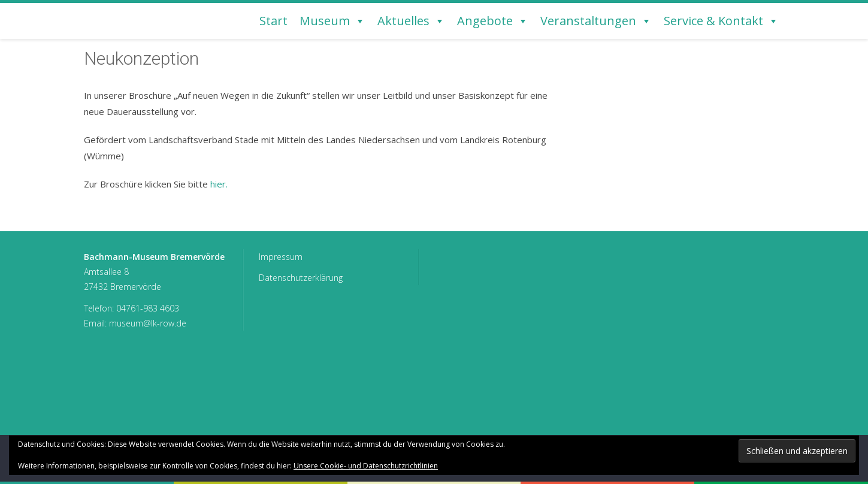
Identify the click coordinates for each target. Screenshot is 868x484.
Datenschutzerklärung (301, 278)
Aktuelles (411, 21)
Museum (332, 21)
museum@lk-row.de (148, 323)
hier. (219, 184)
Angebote (493, 21)
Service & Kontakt (721, 21)
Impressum (281, 257)
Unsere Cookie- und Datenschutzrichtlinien (366, 466)
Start (273, 21)
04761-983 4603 (148, 308)
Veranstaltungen (596, 21)
